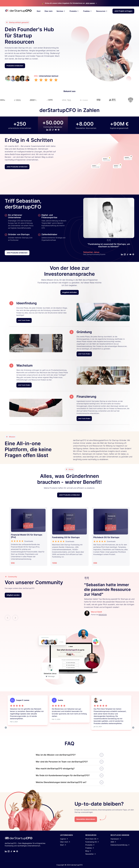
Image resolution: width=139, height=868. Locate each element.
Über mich (48, 11)
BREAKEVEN (103, 615)
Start (39, 11)
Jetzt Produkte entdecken (17, 167)
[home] (18, 11)
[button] (8, 618)
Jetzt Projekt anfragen (123, 11)
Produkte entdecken (15, 66)
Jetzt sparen (90, 3)
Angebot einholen (70, 292)
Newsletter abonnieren (86, 819)
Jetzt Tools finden (24, 320)
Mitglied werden (13, 595)
